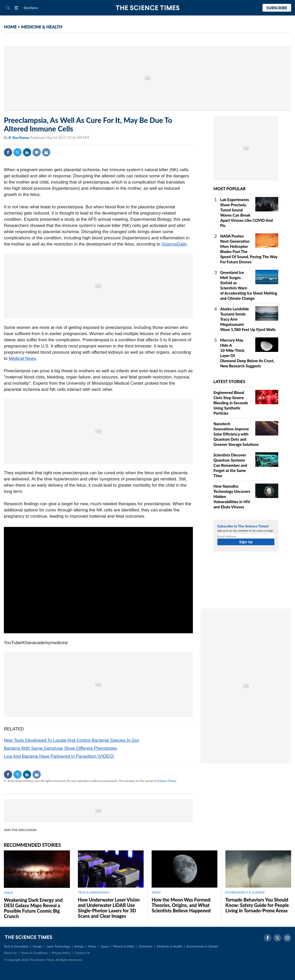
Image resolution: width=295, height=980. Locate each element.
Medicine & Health (169, 946)
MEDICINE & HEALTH (42, 27)
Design (37, 946)
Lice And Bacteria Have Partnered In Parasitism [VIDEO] (59, 756)
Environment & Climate (202, 946)
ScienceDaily (174, 244)
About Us (10, 953)
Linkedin (27, 152)
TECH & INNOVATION (93, 892)
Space (105, 946)
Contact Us (83, 953)
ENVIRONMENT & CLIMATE (245, 892)
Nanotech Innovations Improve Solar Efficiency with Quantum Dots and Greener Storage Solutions (236, 434)
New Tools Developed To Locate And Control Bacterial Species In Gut (71, 740)
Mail (46, 152)
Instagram (287, 938)
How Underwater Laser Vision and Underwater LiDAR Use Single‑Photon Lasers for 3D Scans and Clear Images (109, 908)
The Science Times (148, 8)
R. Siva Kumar (19, 138)
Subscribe (277, 8)
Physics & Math (124, 946)
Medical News (22, 358)
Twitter (18, 152)
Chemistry (145, 946)
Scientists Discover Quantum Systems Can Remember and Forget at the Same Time (230, 465)
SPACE (9, 893)
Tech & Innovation (16, 946)
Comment (37, 152)
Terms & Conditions (34, 953)
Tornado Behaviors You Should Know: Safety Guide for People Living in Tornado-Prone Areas (257, 905)
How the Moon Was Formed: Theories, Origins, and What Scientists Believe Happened (181, 905)
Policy (92, 946)
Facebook (8, 152)
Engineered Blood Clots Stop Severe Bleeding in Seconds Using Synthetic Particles (231, 403)
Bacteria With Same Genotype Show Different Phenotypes (60, 748)
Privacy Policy (61, 953)
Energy (79, 946)
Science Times (167, 781)
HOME (10, 27)
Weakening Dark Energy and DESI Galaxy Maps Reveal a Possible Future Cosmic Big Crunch (33, 908)
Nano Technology (58, 946)
